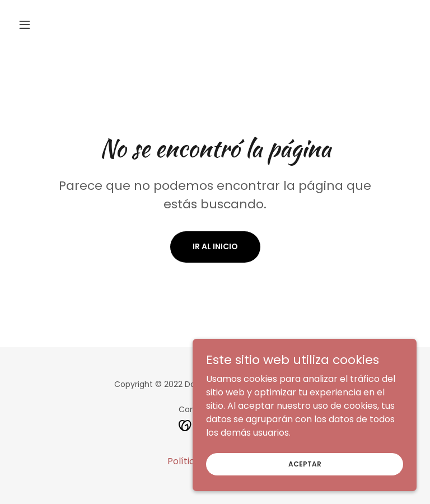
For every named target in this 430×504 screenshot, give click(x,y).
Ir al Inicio (215, 246)
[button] (44, 25)
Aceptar (305, 486)
